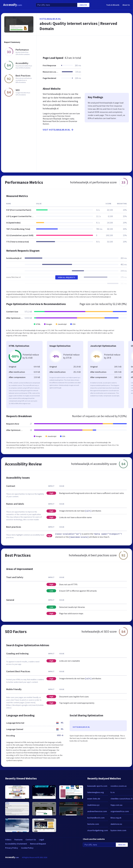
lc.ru (113, 792)
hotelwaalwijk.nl (50, 19)
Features (18, 840)
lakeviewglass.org (95, 792)
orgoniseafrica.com (120, 811)
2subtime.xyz (93, 805)
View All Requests (67, 277)
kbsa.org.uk (116, 818)
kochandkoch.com (96, 818)
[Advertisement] (84, 45)
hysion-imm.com (118, 830)
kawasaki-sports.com (97, 786)
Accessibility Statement (16, 844)
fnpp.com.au (116, 805)
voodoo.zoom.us (119, 786)
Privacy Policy (12, 848)
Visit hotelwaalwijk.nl (58, 130)
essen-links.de (94, 799)
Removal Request (38, 844)
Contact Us (31, 840)
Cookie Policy (27, 848)
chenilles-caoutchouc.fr (122, 799)
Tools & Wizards (113, 5)
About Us (126, 5)
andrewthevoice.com (97, 811)
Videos (8, 840)
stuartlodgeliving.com (98, 830)
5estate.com (93, 824)
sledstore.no (116, 824)
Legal (41, 840)
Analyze (83, 5)
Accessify (13, 5)
